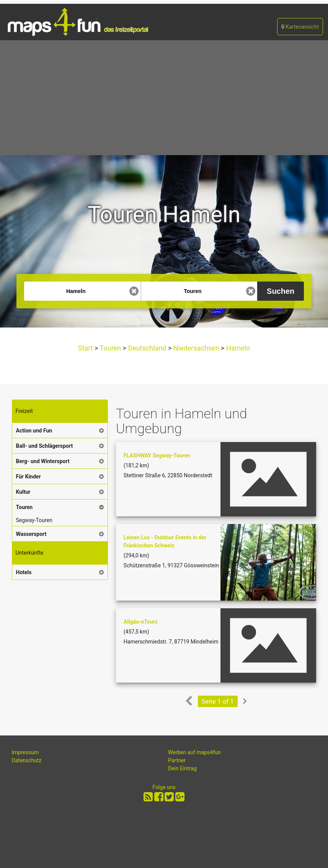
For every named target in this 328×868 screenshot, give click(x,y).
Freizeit (24, 411)
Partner (177, 760)
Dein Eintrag (182, 768)
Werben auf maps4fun (194, 752)
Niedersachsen (196, 348)
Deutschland (147, 348)
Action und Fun (34, 431)
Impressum (25, 752)
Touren (110, 348)
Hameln (237, 348)
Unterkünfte (30, 553)
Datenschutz (27, 760)
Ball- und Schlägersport (45, 446)
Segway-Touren (34, 520)
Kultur (23, 492)
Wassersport (31, 534)
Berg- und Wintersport (43, 461)
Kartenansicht (300, 27)
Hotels (24, 572)
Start (86, 348)
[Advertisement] (164, 98)
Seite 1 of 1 (218, 701)
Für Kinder (29, 477)
